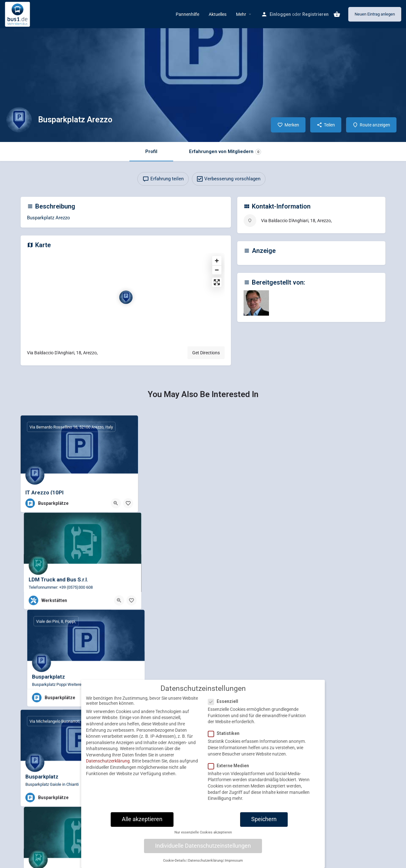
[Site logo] (18, 14)
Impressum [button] (234, 864)
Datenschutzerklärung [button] (205, 864)
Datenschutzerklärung (108, 765)
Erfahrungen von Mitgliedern (225, 152)
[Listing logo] (19, 120)
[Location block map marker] (126, 297)
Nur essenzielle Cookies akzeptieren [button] (203, 836)
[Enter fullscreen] (217, 282)
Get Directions (206, 353)
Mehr (241, 14)
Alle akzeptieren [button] (142, 823)
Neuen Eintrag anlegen (375, 14)
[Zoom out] (217, 270)
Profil (151, 151)
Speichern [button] (264, 823)
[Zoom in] (217, 261)
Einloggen (280, 14)
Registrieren (315, 14)
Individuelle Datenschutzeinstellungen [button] (203, 850)
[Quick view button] (116, 503)
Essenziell (225, 705)
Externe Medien (230, 769)
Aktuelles (218, 14)
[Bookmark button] (128, 503)
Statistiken (226, 737)
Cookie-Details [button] (174, 864)
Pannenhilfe (187, 14)
